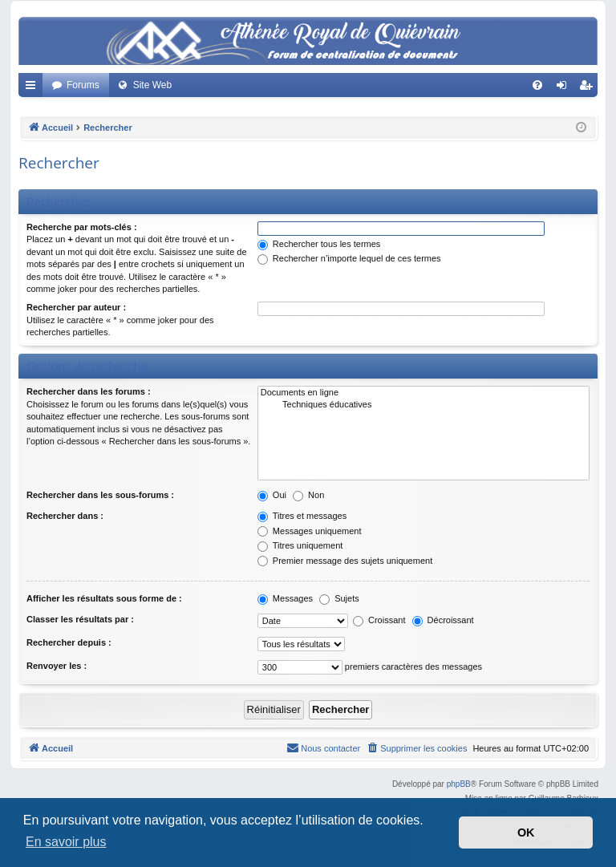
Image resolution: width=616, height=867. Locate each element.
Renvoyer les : (57, 666)
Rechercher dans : (65, 516)
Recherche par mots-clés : (82, 227)
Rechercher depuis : (69, 642)
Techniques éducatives (423, 405)
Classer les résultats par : (80, 619)
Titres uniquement (300, 545)
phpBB (459, 784)
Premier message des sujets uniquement (345, 561)
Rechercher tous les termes (319, 244)
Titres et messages (302, 516)
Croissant (379, 620)
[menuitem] (537, 85)
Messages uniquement (310, 531)
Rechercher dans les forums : (89, 391)
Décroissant (443, 620)
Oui (272, 495)
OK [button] (526, 833)
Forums (83, 85)
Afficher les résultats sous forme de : (104, 598)
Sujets (339, 598)
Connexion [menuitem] (565, 88)
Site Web (152, 85)
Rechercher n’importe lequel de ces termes (349, 258)
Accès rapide (34, 88)
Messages (285, 598)
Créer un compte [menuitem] (589, 88)
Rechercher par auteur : (76, 307)
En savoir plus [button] (66, 842)
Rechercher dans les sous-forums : (100, 495)
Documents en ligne (423, 393)
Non (308, 495)
